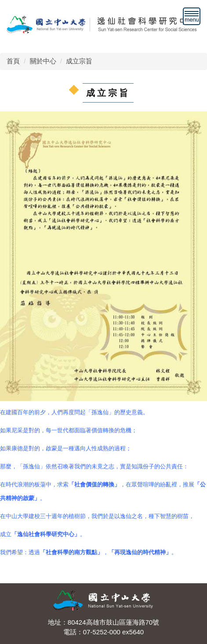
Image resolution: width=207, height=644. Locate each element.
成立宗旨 (79, 61)
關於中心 (43, 61)
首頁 (13, 61)
